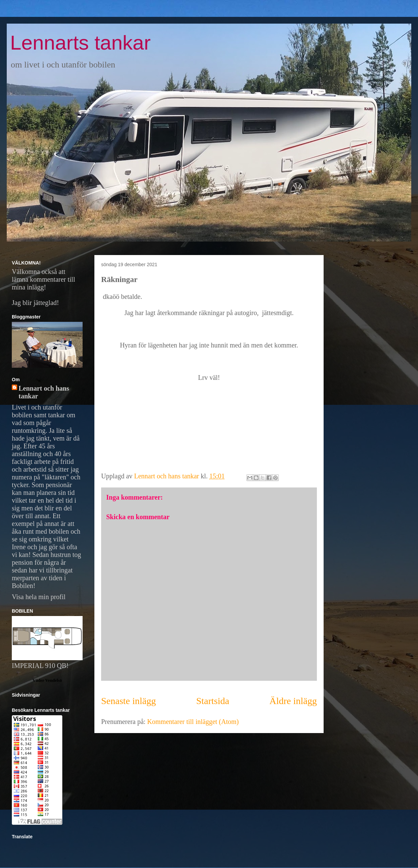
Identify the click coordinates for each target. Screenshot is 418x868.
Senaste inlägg (129, 701)
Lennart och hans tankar (44, 392)
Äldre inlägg (293, 701)
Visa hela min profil (39, 597)
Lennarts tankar (80, 43)
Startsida (213, 701)
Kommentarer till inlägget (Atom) (193, 722)
